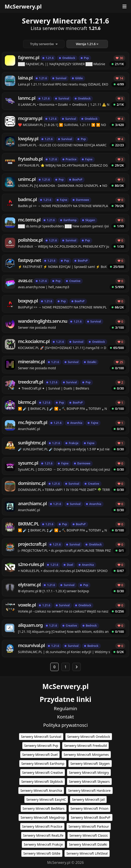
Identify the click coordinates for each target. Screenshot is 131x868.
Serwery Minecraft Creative (43, 773)
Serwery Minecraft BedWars (44, 808)
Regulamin (66, 708)
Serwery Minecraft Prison (90, 808)
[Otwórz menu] (125, 6)
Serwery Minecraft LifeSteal (87, 853)
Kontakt (65, 717)
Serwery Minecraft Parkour (89, 826)
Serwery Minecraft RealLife (43, 835)
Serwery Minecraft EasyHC (46, 799)
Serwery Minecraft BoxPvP (91, 817)
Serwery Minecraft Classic (89, 835)
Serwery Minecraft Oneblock (89, 737)
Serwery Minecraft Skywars (89, 781)
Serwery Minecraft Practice (42, 826)
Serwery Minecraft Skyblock (42, 781)
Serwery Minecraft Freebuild (85, 746)
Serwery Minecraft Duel (40, 755)
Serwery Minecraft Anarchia (41, 790)
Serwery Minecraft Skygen (90, 764)
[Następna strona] (77, 667)
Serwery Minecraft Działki (88, 844)
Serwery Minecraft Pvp (41, 746)
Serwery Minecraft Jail (88, 799)
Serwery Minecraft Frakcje (43, 844)
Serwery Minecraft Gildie (42, 853)
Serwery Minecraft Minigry (89, 773)
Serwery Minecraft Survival (41, 737)
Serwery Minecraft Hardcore (89, 790)
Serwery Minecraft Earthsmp (43, 764)
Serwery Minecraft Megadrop (43, 817)
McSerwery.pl (23, 6)
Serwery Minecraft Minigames (86, 755)
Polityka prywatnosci (66, 725)
